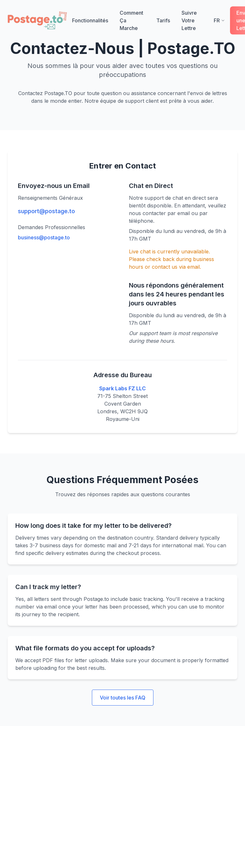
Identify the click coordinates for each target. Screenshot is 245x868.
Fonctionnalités (90, 20)
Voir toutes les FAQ (123, 698)
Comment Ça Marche (132, 20)
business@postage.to (44, 237)
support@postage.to (46, 211)
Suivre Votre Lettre (193, 20)
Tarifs (163, 20)
